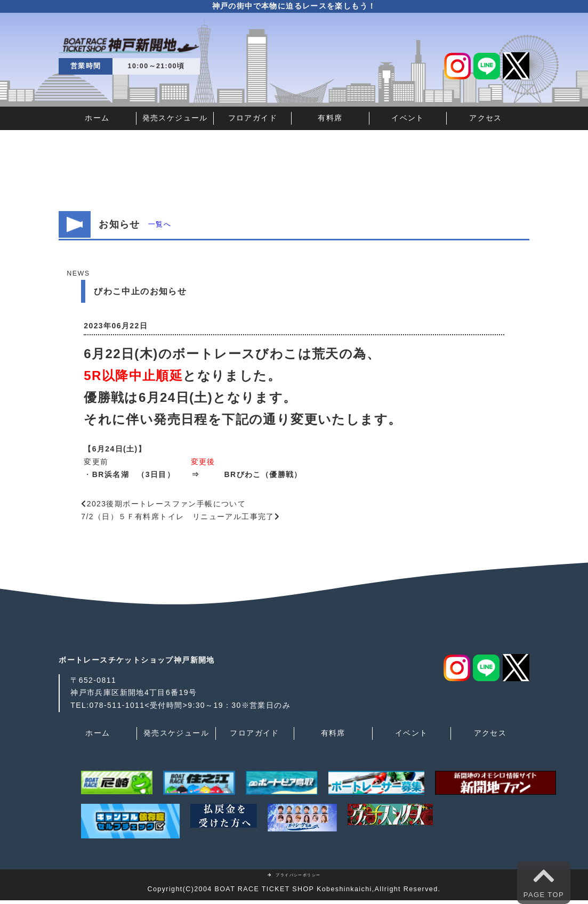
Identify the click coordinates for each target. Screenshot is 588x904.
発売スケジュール (175, 118)
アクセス (486, 118)
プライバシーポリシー (294, 875)
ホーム (97, 118)
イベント (408, 118)
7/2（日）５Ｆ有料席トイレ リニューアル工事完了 (178, 516)
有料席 (330, 118)
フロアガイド (253, 118)
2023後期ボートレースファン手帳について (167, 504)
